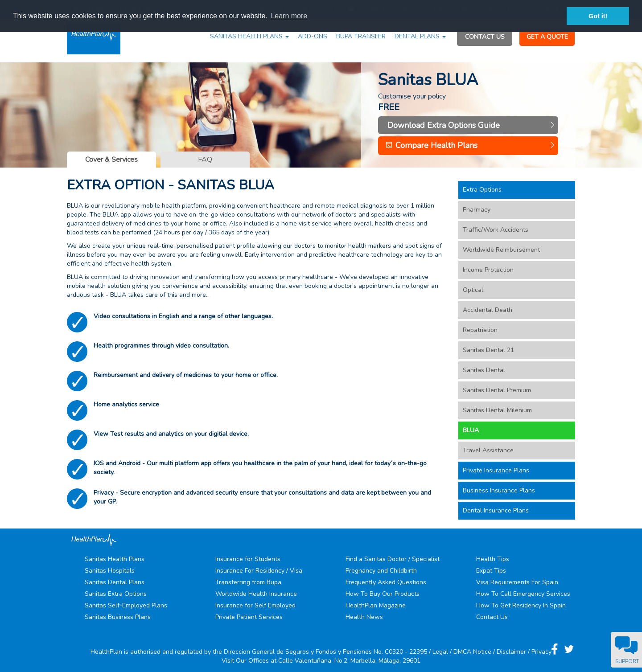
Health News (364, 617)
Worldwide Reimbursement (501, 250)
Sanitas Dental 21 (488, 350)
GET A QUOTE (547, 37)
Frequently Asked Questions (386, 582)
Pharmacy (477, 210)
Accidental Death (488, 310)
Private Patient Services (249, 617)
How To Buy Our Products (383, 594)
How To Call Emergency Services (523, 594)
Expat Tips (491, 571)
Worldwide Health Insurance (256, 594)
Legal (440, 652)
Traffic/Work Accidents (496, 230)
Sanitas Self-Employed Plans (126, 605)
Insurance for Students (248, 559)
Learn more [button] (289, 16)
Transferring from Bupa (248, 582)
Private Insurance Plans (496, 470)
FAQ (205, 160)
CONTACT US (485, 37)
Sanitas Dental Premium (497, 390)
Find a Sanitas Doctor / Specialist (393, 559)
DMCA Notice (472, 652)
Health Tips (493, 559)
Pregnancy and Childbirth (381, 571)
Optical (473, 290)
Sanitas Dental (484, 370)
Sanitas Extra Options (116, 594)
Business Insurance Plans (499, 490)
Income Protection (488, 270)
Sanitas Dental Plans (115, 582)
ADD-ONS (313, 36)
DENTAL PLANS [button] (420, 36)
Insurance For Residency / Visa (259, 571)
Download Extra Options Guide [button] (471, 125)
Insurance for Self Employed (255, 605)
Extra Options (482, 190)
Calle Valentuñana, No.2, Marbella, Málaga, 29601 (349, 661)
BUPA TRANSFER (361, 36)
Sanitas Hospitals (110, 571)
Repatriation (480, 330)
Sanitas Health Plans (115, 559)
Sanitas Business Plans (118, 617)
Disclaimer (511, 652)
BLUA (471, 430)
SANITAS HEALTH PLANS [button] (249, 36)
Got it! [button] (598, 16)
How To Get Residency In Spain (521, 605)
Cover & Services (111, 160)
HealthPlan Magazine (376, 605)
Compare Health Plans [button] (471, 145)
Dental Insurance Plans (496, 510)
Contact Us (492, 617)
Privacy (541, 652)
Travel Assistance (488, 450)
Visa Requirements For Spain (517, 582)
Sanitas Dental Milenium (497, 410)
